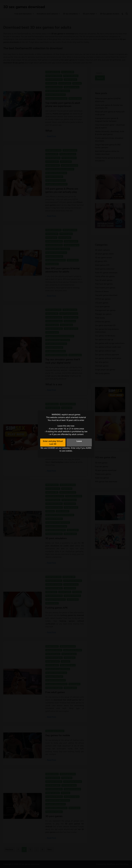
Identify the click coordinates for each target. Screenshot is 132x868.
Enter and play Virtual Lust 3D (53, 443)
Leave (79, 441)
